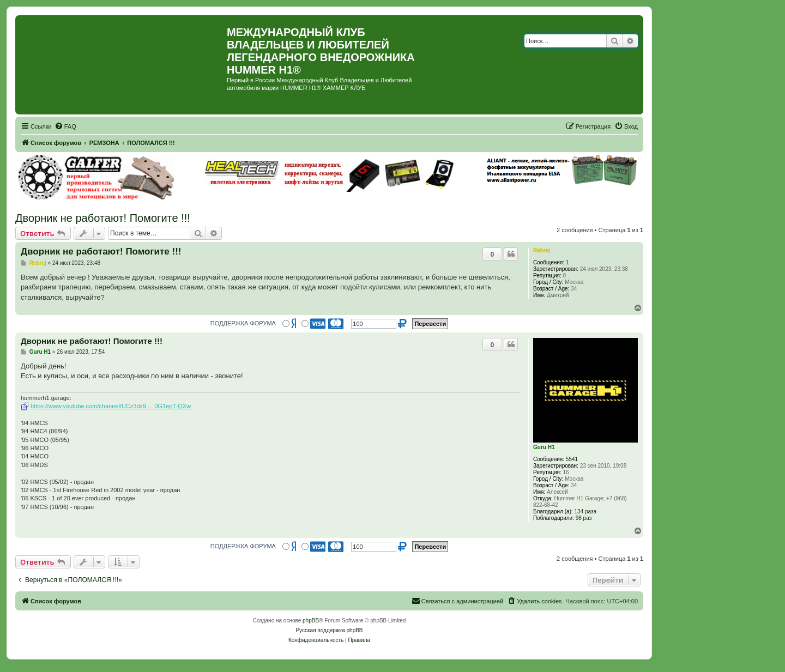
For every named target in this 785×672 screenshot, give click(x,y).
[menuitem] (65, 126)
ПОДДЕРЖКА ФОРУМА (243, 323)
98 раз (584, 518)
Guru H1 (544, 447)
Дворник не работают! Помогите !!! (103, 218)
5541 (572, 459)
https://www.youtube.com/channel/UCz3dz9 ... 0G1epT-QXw (111, 406)
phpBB (311, 620)
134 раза (586, 511)
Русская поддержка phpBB (329, 630)
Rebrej (542, 250)
